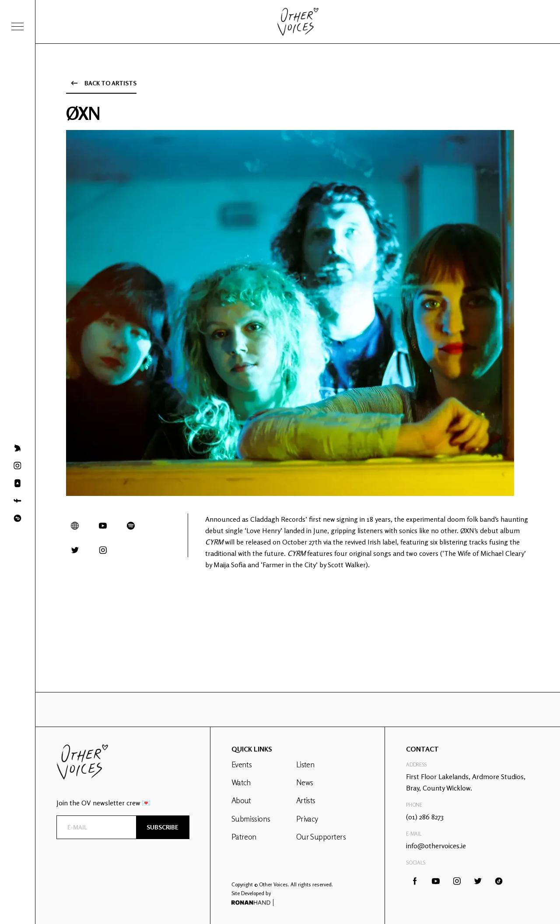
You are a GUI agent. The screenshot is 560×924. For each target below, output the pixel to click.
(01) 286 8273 (425, 817)
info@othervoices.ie (436, 846)
